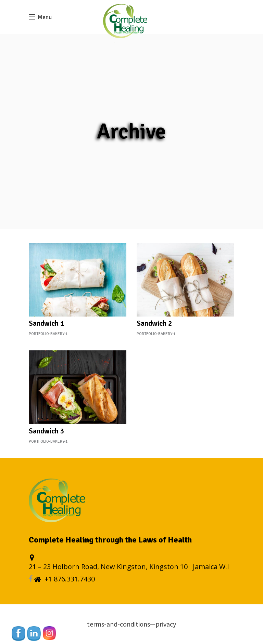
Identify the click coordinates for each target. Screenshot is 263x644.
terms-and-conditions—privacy (131, 624)
